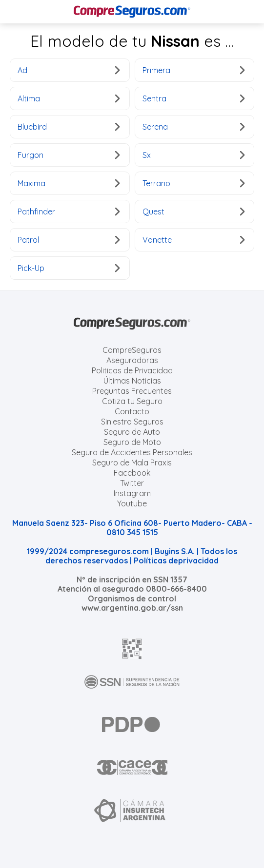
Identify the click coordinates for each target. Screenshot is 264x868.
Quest (194, 212)
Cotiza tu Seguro (132, 401)
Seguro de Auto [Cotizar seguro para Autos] (132, 432)
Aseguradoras (132, 360)
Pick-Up (69, 268)
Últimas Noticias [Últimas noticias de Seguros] (132, 381)
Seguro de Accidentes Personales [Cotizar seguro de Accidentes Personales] (132, 452)
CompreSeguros (132, 350)
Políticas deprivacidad (176, 560)
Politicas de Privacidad (132, 370)
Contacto (132, 411)
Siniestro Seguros (132, 422)
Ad (69, 70)
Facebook (132, 473)
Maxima (69, 183)
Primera (194, 70)
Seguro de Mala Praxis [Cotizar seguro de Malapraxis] (132, 463)
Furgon (69, 155)
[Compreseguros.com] (132, 12)
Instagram (132, 493)
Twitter (132, 483)
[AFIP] (132, 649)
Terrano (194, 183)
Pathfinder (69, 212)
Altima (69, 98)
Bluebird (69, 127)
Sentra (194, 98)
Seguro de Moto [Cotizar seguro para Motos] (132, 442)
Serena (194, 127)
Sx (194, 155)
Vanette (194, 240)
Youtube (132, 503)
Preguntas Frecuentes (132, 391)
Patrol (69, 240)
